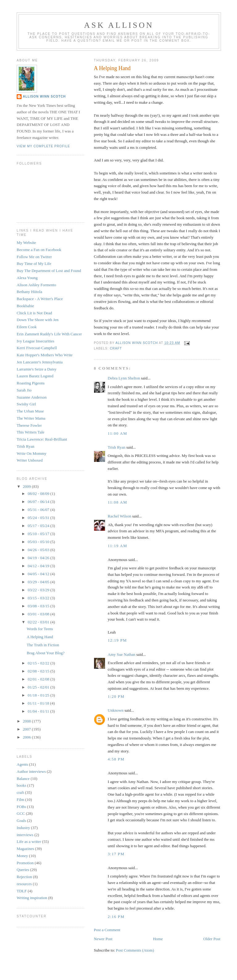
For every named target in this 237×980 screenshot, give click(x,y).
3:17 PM (116, 854)
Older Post (212, 939)
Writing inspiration (32, 898)
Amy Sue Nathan (122, 654)
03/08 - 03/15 (39, 606)
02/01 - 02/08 (39, 679)
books (21, 785)
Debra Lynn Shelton (124, 378)
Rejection (24, 877)
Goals (21, 821)
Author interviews (31, 771)
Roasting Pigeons (31, 383)
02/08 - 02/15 (39, 671)
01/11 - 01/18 (39, 703)
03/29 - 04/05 (39, 582)
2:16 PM (116, 917)
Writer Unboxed (30, 460)
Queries (23, 870)
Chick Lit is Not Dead (34, 313)
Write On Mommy (31, 453)
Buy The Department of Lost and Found (49, 271)
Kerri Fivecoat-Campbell (37, 348)
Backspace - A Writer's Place (40, 299)
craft (116, 348)
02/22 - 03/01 (39, 622)
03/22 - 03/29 (39, 590)
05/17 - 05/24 (39, 526)
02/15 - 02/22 (39, 663)
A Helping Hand (40, 637)
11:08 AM (117, 502)
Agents (22, 764)
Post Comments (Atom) (135, 950)
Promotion (25, 863)
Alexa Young (27, 278)
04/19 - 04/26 (39, 558)
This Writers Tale (31, 432)
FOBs (21, 807)
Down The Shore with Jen (38, 320)
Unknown (116, 710)
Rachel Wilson (119, 516)
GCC (21, 813)
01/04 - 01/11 (39, 711)
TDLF (22, 891)
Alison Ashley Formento (36, 285)
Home (158, 939)
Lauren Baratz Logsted (35, 376)
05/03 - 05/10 (39, 542)
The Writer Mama (31, 418)
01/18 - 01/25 (39, 695)
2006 (27, 737)
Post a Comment (107, 930)
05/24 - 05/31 (39, 518)
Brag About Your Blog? (46, 653)
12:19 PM (117, 640)
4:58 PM (116, 759)
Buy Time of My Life (34, 264)
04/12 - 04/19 (39, 566)
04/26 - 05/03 (39, 550)
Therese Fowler (29, 425)
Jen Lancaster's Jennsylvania (40, 362)
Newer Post (103, 939)
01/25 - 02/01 (39, 687)
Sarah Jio (24, 390)
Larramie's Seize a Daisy (37, 369)
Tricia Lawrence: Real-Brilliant (42, 439)
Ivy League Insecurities (35, 341)
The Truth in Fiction (43, 645)
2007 (27, 729)
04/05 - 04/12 (39, 574)
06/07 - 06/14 (39, 502)
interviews (25, 835)
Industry (23, 828)
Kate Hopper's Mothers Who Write (45, 355)
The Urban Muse (30, 411)
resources (24, 884)
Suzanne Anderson (32, 397)
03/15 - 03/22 (39, 598)
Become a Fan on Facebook (39, 250)
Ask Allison (119, 25)
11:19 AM (117, 546)
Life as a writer (29, 842)
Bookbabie (25, 306)
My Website (26, 243)
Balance (23, 779)
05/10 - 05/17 (39, 534)
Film (21, 800)
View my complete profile (43, 146)
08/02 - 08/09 (39, 494)
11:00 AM (117, 433)
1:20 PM (116, 696)
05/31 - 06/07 (39, 510)
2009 (27, 486)
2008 (27, 721)
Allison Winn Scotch (44, 96)
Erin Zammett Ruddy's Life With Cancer (49, 334)
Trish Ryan (116, 447)
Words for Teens (40, 629)
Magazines (25, 849)
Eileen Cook (27, 327)
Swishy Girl (26, 404)
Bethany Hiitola (29, 292)
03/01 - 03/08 (39, 614)
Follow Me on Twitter (34, 257)
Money (22, 856)
